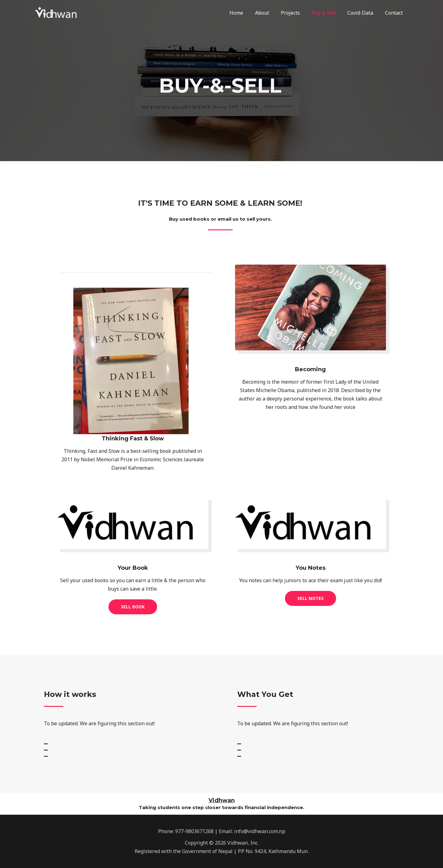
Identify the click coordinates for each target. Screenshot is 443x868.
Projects (297, 13)
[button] (133, 607)
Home (247, 13)
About (270, 13)
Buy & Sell (328, 13)
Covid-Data (363, 13)
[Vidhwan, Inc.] (58, 12)
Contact (395, 13)
